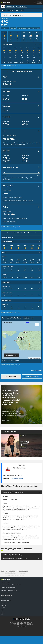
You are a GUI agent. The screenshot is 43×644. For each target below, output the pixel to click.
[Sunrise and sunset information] (38, 167)
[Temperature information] (40, 282)
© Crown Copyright (22, 627)
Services (3, 598)
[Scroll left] (36, 45)
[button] (21, 338)
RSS (2, 614)
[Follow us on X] (11, 623)
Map (17, 10)
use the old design (22, 7)
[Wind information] (40, 253)
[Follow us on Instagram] (25, 623)
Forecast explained (36, 370)
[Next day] (8, 72)
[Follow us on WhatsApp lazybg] (32, 623)
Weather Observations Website (9, 588)
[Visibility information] (38, 151)
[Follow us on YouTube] (15, 623)
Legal (2, 610)
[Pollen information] (38, 207)
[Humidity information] (38, 117)
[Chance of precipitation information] (38, 106)
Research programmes (7, 595)
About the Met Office (6, 600)
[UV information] (38, 131)
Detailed (11, 10)
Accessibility (4, 606)
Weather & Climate (6, 593)
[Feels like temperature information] (38, 91)
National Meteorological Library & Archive (11, 585)
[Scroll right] (40, 45)
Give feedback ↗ (11, 7)
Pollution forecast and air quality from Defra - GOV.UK (18, 201)
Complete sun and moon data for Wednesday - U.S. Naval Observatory (19, 179)
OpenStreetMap (37, 358)
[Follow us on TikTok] (21, 623)
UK (22, 10)
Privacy (3, 612)
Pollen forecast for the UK (10, 222)
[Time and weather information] (40, 241)
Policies (3, 603)
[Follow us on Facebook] (18, 623)
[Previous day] (4, 72)
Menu (39, 2)
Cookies (3, 608)
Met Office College (6, 582)
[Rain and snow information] (40, 300)
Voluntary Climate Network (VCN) (9, 590)
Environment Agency (17, 478)
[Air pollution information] (38, 186)
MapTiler (31, 358)
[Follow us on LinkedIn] (28, 623)
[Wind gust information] (38, 77)
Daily (4, 10)
